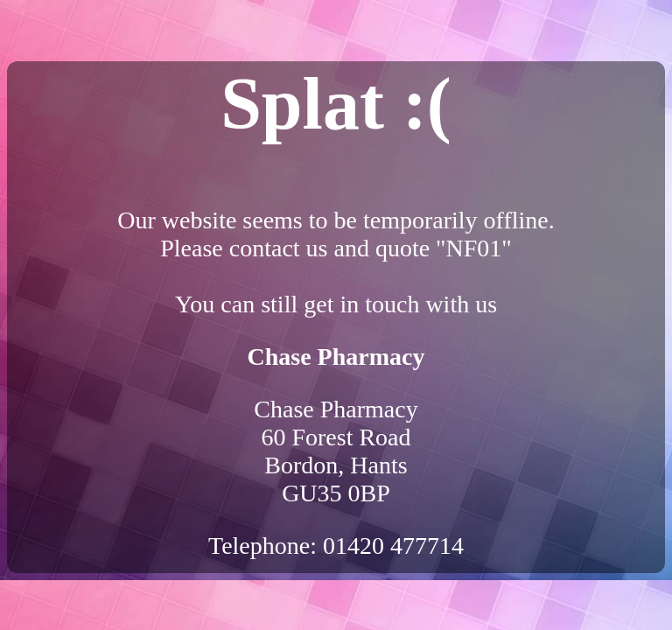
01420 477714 (393, 546)
